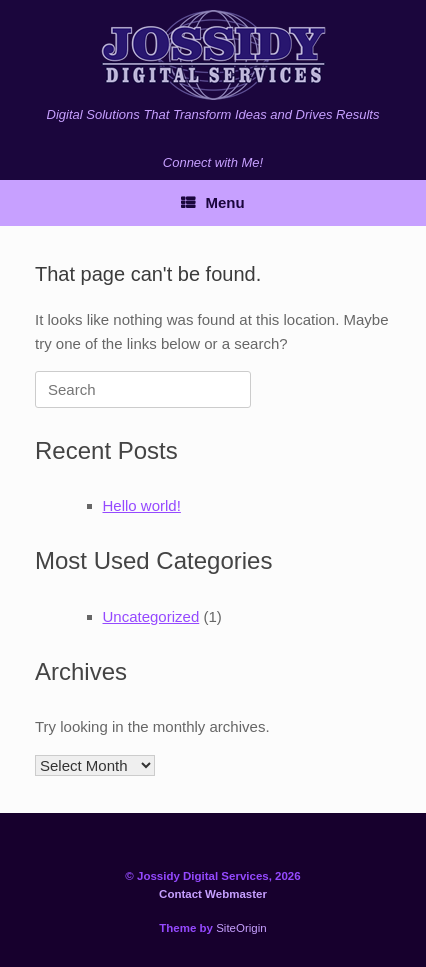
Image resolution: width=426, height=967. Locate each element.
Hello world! (142, 505)
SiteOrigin (241, 928)
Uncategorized (151, 616)
